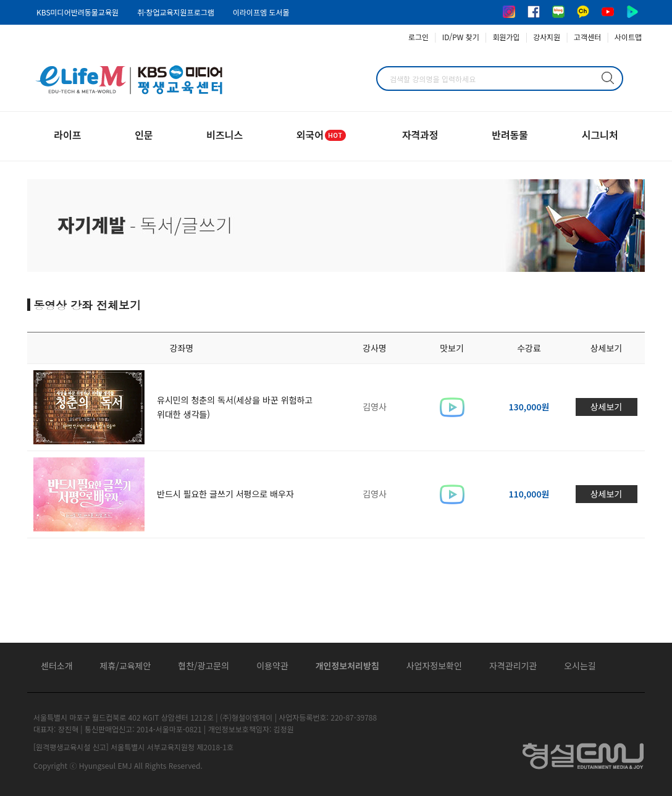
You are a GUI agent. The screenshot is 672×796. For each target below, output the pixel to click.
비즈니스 (225, 135)
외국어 (322, 135)
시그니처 (600, 135)
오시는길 (580, 666)
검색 (608, 78)
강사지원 (547, 37)
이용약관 (272, 666)
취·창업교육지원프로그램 (176, 12)
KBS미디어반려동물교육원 (78, 12)
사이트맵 (628, 37)
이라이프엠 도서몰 (261, 12)
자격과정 (420, 135)
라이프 (67, 135)
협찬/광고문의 (204, 666)
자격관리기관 (513, 666)
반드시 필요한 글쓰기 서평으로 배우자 (225, 494)
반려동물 (510, 135)
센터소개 (57, 666)
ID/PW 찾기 (461, 37)
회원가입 (506, 37)
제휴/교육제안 (126, 666)
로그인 (418, 37)
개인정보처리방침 (347, 666)
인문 (144, 135)
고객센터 (587, 37)
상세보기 (607, 407)
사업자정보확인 (434, 666)
